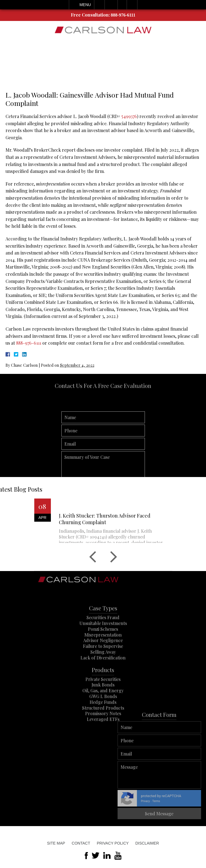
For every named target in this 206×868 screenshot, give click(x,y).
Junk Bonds (103, 698)
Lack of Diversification (103, 671)
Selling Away (103, 665)
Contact (81, 843)
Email (111, 5)
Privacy (189, 801)
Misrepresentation (103, 648)
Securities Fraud (103, 631)
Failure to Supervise (103, 659)
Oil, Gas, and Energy (103, 704)
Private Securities (103, 692)
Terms (200, 801)
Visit (122, 5)
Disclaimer (147, 843)
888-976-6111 (123, 15)
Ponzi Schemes (103, 642)
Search (132, 5)
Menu (85, 5)
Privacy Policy (113, 843)
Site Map (56, 843)
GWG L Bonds (103, 710)
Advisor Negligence (103, 654)
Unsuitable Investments (103, 637)
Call (99, 5)
